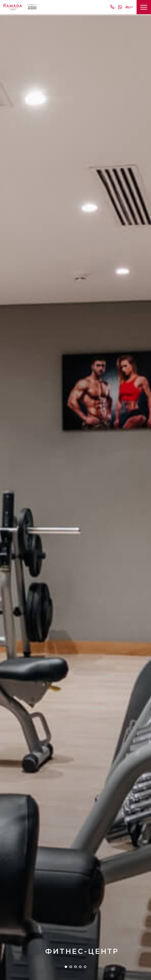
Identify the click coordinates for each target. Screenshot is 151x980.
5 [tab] (85, 967)
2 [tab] (71, 967)
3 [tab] (75, 967)
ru (128, 7)
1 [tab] (66, 967)
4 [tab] (80, 967)
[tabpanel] (75, 497)
